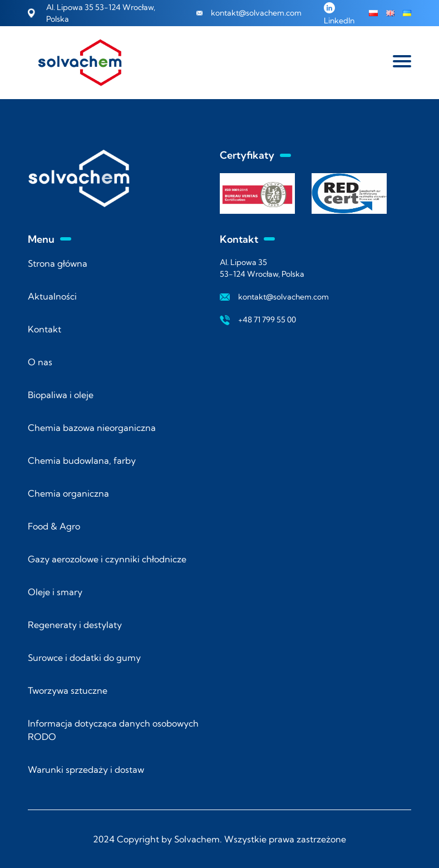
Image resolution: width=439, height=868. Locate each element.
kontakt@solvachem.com (256, 13)
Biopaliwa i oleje (61, 395)
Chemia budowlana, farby (82, 460)
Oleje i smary (55, 592)
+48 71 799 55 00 (267, 320)
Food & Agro (54, 526)
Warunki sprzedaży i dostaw (86, 769)
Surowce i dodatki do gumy (84, 658)
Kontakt (45, 329)
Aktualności (52, 296)
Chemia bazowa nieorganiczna (92, 428)
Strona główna (58, 263)
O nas (40, 362)
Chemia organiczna (68, 493)
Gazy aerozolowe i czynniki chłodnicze (107, 559)
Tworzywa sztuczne (68, 690)
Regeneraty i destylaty (75, 625)
